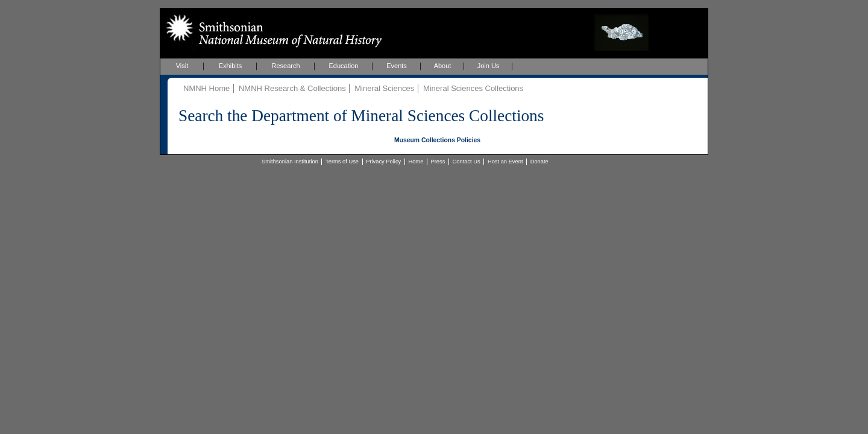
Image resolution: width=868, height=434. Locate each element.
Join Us (489, 66)
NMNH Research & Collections (292, 88)
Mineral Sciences (384, 88)
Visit (182, 66)
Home (416, 162)
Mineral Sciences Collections (473, 88)
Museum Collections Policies (437, 140)
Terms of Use (342, 162)
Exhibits (231, 66)
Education (344, 66)
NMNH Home (206, 88)
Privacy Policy (383, 162)
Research (285, 66)
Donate (539, 162)
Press (438, 162)
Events (397, 66)
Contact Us (467, 162)
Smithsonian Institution (290, 162)
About (443, 66)
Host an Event (505, 162)
